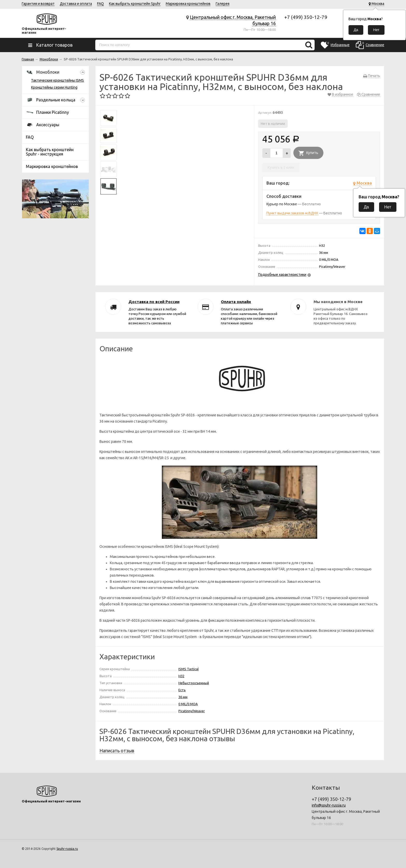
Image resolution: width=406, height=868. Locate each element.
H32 (181, 676)
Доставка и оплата (76, 4)
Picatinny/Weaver (192, 711)
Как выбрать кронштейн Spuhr (135, 4)
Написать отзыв (117, 751)
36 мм (183, 697)
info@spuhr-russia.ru (329, 805)
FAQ (100, 4)
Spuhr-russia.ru (67, 849)
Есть (182, 690)
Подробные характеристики (282, 275)
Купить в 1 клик (281, 167)
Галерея (223, 4)
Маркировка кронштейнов (188, 4)
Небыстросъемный (194, 683)
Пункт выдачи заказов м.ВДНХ (292, 213)
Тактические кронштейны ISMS (57, 80)
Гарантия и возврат (38, 4)
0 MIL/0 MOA (188, 704)
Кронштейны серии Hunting (54, 87)
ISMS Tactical (189, 669)
